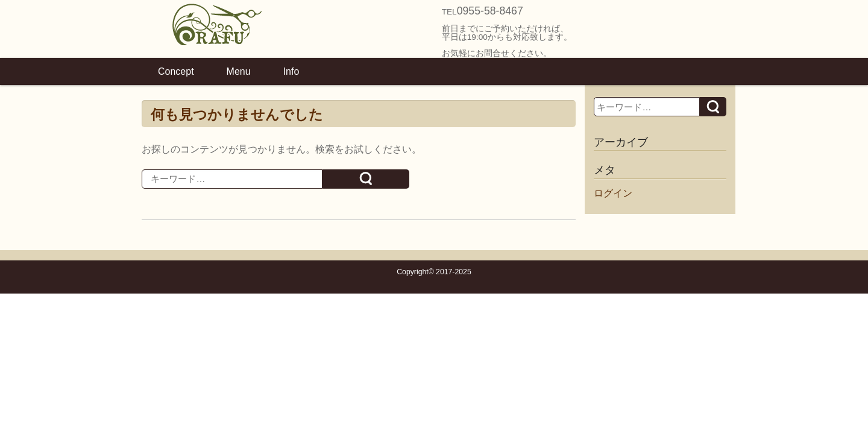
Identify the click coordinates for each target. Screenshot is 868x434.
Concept (176, 71)
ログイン (613, 193)
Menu (239, 71)
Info (291, 71)
